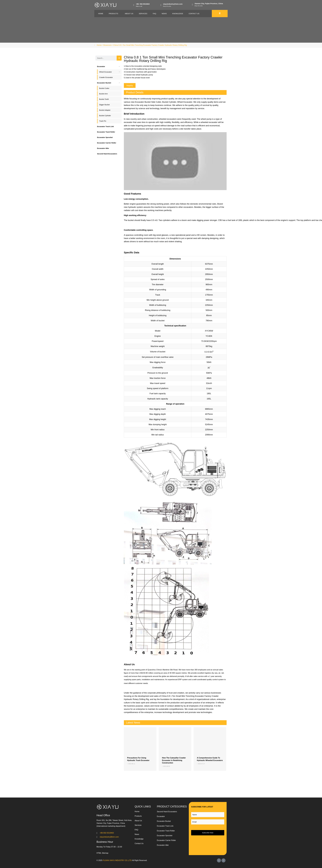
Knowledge (178, 14)
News (164, 14)
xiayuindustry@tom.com (173, 4)
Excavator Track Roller (166, 831)
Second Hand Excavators (167, 812)
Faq (154, 14)
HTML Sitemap (102, 853)
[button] (130, 85)
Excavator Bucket (164, 821)
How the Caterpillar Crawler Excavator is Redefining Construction (174, 760)
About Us (129, 14)
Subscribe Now (208, 833)
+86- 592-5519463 (143, 4)
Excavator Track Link (165, 826)
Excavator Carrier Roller (166, 840)
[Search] (119, 58)
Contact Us (194, 14)
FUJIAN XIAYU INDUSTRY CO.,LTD (117, 860)
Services (143, 14)
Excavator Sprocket (165, 836)
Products (113, 14)
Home (101, 14)
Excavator (161, 816)
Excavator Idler (163, 845)
